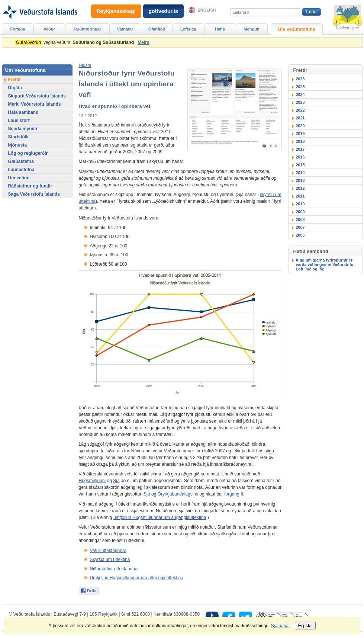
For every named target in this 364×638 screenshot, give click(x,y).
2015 (300, 165)
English (207, 10)
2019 (300, 134)
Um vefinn (19, 178)
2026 (300, 79)
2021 (300, 118)
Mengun (251, 29)
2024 (300, 94)
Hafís (220, 29)
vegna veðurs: (76, 42)
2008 (300, 219)
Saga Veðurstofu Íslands (34, 194)
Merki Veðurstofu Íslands (35, 104)
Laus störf (19, 121)
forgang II (234, 494)
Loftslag (188, 29)
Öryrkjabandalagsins (178, 494)
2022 (300, 110)
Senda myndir (23, 129)
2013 (300, 180)
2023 (300, 102)
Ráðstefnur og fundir (30, 186)
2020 (300, 126)
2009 (300, 212)
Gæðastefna (21, 161)
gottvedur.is (163, 11)
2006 (300, 235)
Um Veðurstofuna (297, 29)
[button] (85, 65)
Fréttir (15, 80)
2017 (300, 149)
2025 (300, 87)
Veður (49, 29)
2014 (300, 173)
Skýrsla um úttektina (110, 560)
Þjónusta (18, 145)
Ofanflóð (157, 29)
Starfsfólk (18, 137)
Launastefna (21, 170)
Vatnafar (125, 29)
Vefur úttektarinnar (108, 551)
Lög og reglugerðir (28, 153)
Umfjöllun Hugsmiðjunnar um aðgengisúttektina (137, 578)
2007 (300, 227)
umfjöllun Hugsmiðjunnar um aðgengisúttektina (160, 517)
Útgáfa (15, 88)
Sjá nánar (281, 626)
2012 (300, 188)
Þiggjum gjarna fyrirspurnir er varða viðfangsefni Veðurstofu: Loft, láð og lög (325, 265)
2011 (300, 196)
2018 (300, 141)
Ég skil (305, 626)
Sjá (116, 481)
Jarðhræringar (87, 29)
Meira (143, 42)
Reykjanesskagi (116, 11)
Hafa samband (23, 112)
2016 (300, 157)
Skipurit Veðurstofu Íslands (37, 96)
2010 (300, 204)
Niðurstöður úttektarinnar (115, 569)
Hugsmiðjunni (92, 481)
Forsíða (18, 29)
